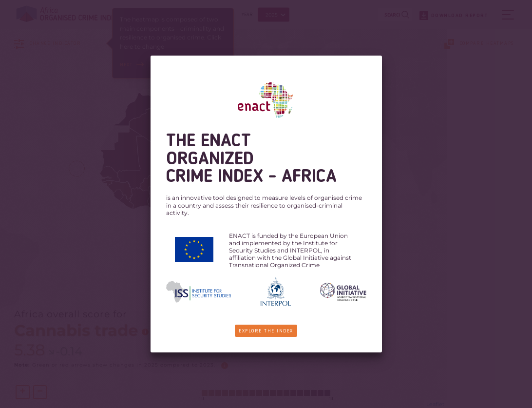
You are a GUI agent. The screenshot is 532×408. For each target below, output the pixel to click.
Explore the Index (266, 331)
